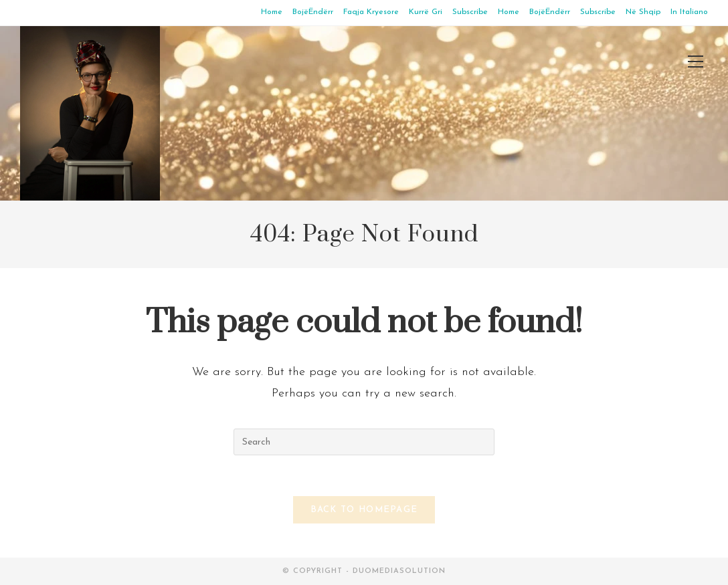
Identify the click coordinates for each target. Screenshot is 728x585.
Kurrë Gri (426, 12)
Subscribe (470, 12)
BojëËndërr (313, 12)
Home (272, 12)
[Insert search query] (364, 442)
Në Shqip (643, 12)
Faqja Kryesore (371, 12)
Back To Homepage (364, 510)
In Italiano (689, 12)
